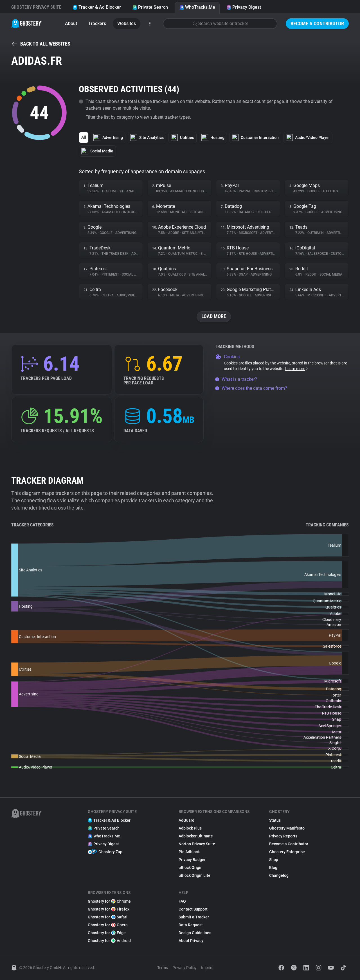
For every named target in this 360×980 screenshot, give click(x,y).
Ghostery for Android (109, 941)
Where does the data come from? (251, 388)
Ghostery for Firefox (109, 909)
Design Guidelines (195, 933)
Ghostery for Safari (108, 917)
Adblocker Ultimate (196, 836)
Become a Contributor (317, 23)
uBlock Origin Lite (194, 875)
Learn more (297, 369)
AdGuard (186, 820)
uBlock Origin (191, 868)
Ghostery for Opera (108, 925)
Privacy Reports (283, 836)
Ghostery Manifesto (287, 828)
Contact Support (193, 909)
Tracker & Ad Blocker (97, 7)
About (71, 23)
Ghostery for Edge (107, 933)
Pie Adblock (189, 852)
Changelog (279, 875)
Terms (163, 968)
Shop (274, 860)
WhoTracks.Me (197, 7)
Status (275, 820)
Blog (273, 868)
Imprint (207, 968)
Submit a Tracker (194, 917)
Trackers (97, 23)
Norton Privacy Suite (197, 844)
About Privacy (191, 941)
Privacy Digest (244, 7)
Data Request (191, 925)
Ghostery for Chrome (109, 901)
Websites (127, 23)
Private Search (150, 7)
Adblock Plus (190, 828)
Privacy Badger (192, 860)
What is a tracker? (236, 379)
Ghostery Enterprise (287, 852)
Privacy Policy (184, 968)
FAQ (182, 901)
